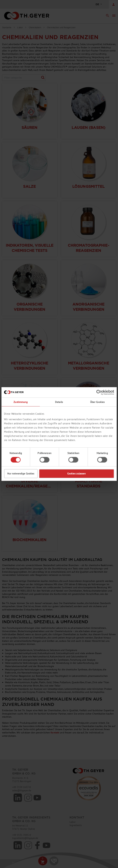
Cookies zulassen (76, 473)
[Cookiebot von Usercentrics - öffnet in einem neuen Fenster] (99, 392)
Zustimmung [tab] (21, 402)
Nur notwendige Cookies (21, 473)
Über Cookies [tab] (97, 402)
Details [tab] (59, 402)
